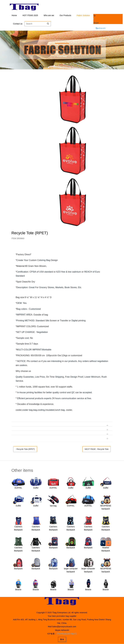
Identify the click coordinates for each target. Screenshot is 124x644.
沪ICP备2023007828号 (67, 634)
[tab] (62, 248)
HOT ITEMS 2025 (30, 15)
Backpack (53, 548)
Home (14, 15)
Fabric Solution (83, 15)
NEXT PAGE (97, 449)
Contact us (18, 24)
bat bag (53, 506)
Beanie (18, 590)
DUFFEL (18, 488)
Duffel (36, 488)
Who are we (49, 15)
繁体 (62, 640)
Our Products (65, 15)
